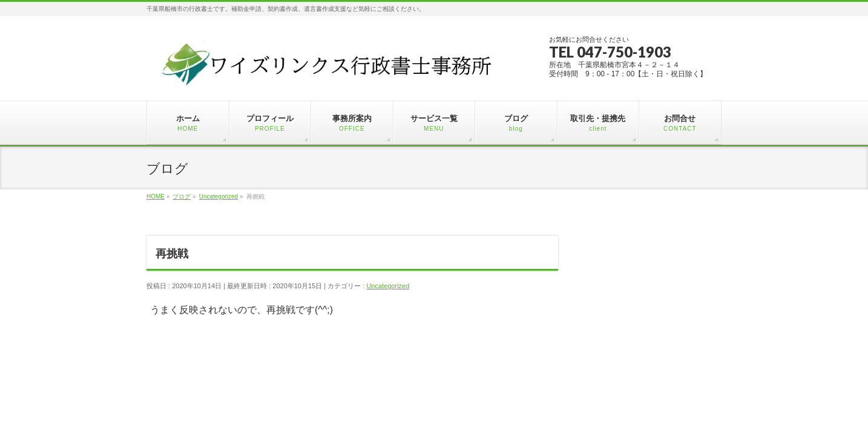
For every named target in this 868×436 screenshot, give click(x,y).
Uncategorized (388, 286)
